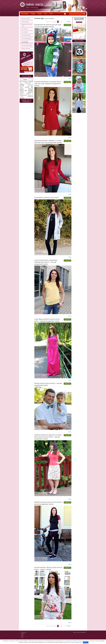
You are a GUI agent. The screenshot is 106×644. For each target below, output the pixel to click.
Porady (40, 14)
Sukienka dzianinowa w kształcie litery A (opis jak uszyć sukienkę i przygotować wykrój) (48, 84)
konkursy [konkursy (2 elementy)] (21, 83)
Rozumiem (86, 642)
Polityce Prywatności (71, 642)
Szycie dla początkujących (26, 38)
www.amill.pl (83, 632)
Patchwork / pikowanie (26, 49)
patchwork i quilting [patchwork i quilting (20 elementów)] (26, 84)
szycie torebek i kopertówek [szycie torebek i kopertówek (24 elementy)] (26, 94)
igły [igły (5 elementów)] (32, 80)
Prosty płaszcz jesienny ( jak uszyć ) (47, 197)
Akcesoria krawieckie (26, 19)
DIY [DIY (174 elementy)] (25, 80)
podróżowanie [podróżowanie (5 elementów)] (30, 84)
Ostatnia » (69, 22)
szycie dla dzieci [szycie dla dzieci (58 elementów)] (26, 88)
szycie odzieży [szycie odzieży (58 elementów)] (26, 92)
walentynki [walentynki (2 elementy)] (22, 97)
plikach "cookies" (79, 642)
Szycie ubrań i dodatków (26, 35)
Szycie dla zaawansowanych (27, 45)
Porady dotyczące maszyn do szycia (27, 25)
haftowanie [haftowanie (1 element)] (29, 80)
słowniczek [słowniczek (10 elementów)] (30, 95)
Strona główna (25, 14)
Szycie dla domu (25, 29)
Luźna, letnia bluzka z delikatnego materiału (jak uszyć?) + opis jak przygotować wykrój (46, 262)
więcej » (70, 78)
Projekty (33, 14)
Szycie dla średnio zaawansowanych (25, 42)
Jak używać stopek (25, 22)
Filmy (45, 14)
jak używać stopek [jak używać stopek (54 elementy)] (26, 81)
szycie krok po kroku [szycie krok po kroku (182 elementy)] (26, 90)
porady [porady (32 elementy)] (22, 86)
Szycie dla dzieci (25, 32)
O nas (51, 14)
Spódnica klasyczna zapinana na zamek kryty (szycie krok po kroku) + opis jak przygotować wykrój (48, 437)
